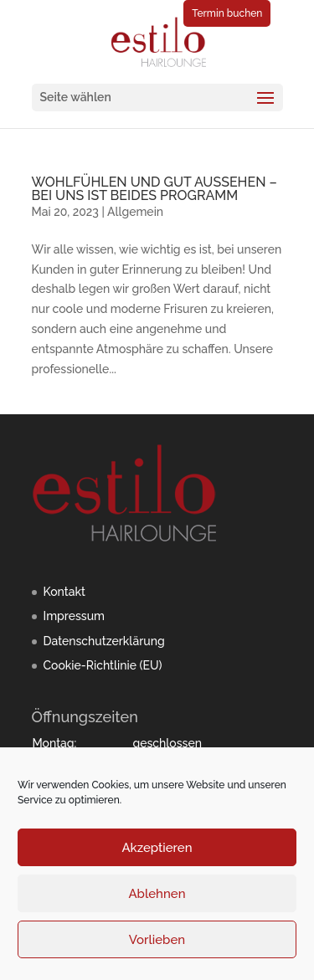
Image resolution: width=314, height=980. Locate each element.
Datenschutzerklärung (104, 641)
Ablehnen (157, 894)
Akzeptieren (157, 848)
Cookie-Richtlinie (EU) (103, 665)
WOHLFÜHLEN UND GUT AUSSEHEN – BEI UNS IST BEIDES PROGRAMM (154, 189)
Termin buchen (227, 13)
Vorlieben (157, 940)
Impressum (75, 616)
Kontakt (64, 592)
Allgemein (135, 212)
